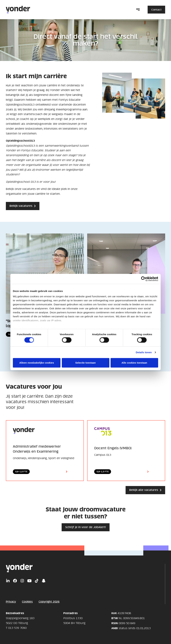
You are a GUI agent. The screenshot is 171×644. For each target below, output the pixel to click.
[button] (138, 10)
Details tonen (144, 352)
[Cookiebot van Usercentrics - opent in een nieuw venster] (144, 279)
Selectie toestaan (86, 363)
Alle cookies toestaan (134, 363)
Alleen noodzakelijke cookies (37, 363)
